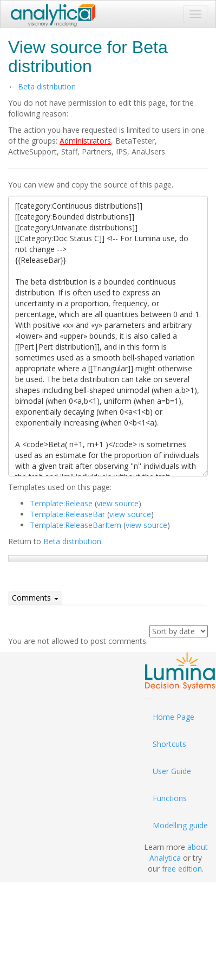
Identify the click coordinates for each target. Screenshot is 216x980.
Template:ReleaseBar (67, 514)
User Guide (172, 771)
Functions (170, 798)
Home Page (174, 717)
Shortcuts (169, 744)
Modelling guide (180, 825)
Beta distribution (47, 86)
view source (118, 503)
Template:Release (61, 503)
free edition (182, 869)
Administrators (85, 141)
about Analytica (179, 852)
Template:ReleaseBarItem (76, 525)
